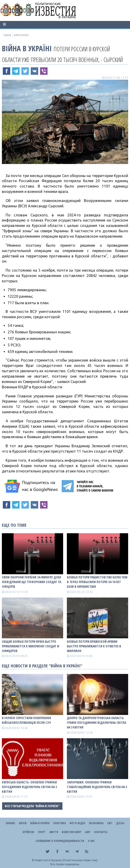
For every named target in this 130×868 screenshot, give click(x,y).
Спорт (42, 832)
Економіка (96, 823)
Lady (88, 832)
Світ (110, 823)
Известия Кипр (71, 832)
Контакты (101, 832)
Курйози (28, 832)
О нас (91, 841)
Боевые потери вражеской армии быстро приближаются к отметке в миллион (94, 646)
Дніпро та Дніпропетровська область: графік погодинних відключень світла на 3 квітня (96, 723)
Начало (10, 823)
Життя (54, 832)
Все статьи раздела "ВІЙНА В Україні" (32, 806)
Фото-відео (77, 823)
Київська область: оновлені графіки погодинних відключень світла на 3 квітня (29, 787)
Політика (60, 823)
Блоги (23, 823)
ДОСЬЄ (120, 823)
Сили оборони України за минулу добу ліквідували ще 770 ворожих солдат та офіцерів (32, 582)
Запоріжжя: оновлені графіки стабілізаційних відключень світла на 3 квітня (97, 787)
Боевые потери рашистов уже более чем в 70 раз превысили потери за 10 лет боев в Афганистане (97, 582)
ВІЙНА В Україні (27, 48)
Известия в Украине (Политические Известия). (67, 860)
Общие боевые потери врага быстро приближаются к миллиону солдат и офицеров (31, 646)
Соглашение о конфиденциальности (60, 841)
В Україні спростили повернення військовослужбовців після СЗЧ (26, 720)
